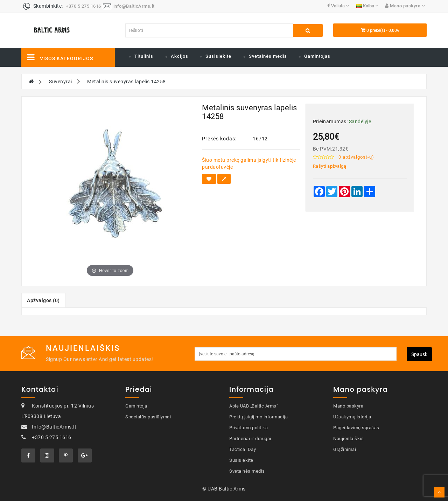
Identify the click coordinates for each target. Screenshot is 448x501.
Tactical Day (243, 449)
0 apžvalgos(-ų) (356, 157)
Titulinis (144, 56)
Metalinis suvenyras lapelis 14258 (127, 82)
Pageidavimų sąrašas (356, 428)
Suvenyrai (61, 82)
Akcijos (180, 56)
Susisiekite (218, 56)
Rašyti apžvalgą (330, 166)
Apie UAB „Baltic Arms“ (254, 406)
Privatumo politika (248, 428)
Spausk (419, 354)
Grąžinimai (345, 449)
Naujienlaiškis (348, 439)
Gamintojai (137, 406)
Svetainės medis (268, 56)
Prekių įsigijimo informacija (258, 417)
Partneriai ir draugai (250, 439)
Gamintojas (317, 56)
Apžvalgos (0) (43, 300)
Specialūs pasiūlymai (148, 417)
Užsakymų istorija (352, 417)
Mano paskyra (348, 406)
